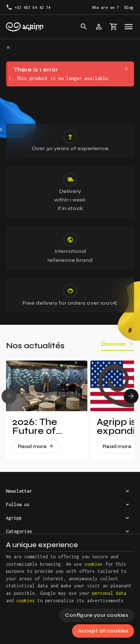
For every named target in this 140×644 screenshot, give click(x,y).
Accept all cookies (103, 631)
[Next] (131, 396)
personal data (109, 593)
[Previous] (9, 396)
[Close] (126, 69)
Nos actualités (35, 346)
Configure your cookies (97, 615)
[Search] (84, 27)
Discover (114, 344)
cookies (94, 564)
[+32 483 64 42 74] (28, 7)
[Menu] (129, 27)
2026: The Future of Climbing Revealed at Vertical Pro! (41, 426)
